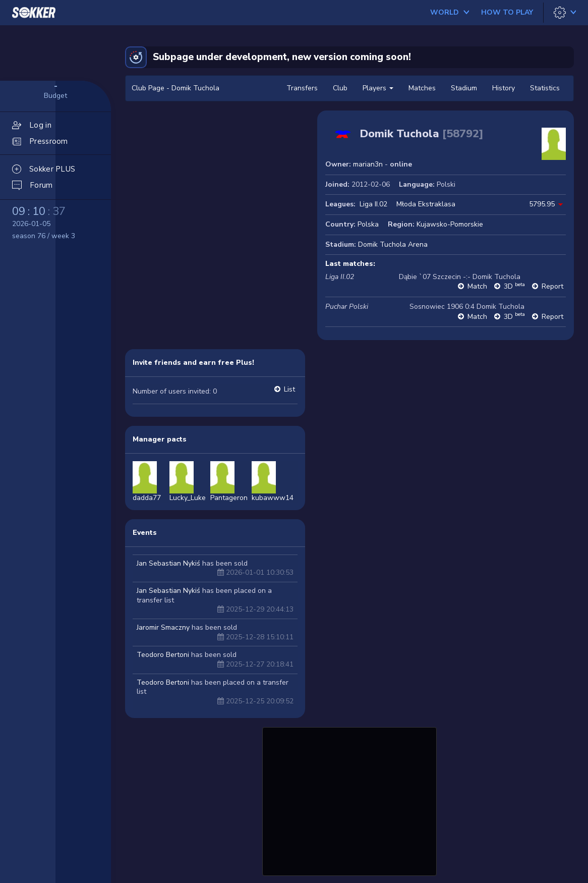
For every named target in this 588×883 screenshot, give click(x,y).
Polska (368, 224)
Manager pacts (160, 439)
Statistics (545, 88)
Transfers (302, 88)
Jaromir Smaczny (163, 627)
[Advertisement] (349, 800)
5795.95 (542, 204)
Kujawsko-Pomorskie (450, 224)
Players (378, 88)
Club (340, 88)
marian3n (368, 164)
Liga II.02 (373, 204)
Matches (422, 88)
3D (514, 286)
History (504, 88)
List (289, 389)
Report (552, 286)
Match (477, 286)
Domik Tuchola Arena (393, 244)
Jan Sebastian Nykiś (168, 563)
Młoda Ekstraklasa (426, 204)
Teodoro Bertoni (163, 655)
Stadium (464, 88)
